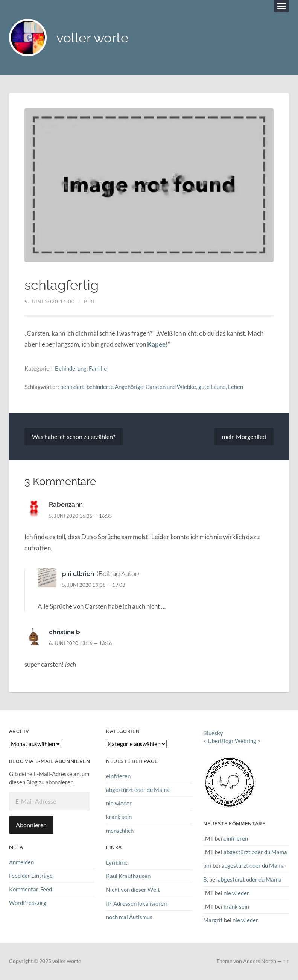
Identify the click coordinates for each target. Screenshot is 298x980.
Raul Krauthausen (128, 876)
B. (206, 879)
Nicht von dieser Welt (133, 890)
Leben (236, 387)
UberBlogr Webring (232, 741)
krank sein (119, 817)
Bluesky (213, 733)
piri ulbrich (78, 574)
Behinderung (71, 368)
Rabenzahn (66, 504)
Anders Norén (260, 961)
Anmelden (21, 862)
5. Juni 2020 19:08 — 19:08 (94, 585)
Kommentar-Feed (30, 889)
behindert (72, 387)
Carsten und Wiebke (171, 387)
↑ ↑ (286, 961)
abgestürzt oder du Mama (138, 790)
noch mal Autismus (129, 917)
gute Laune (212, 387)
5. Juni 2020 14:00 (50, 302)
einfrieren (118, 776)
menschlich (120, 831)
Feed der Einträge (31, 876)
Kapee (156, 344)
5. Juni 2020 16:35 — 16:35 (81, 516)
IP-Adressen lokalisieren (136, 903)
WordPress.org (28, 903)
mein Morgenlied (244, 436)
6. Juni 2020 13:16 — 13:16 (81, 643)
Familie (98, 368)
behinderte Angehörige (115, 387)
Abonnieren (31, 825)
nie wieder (119, 803)
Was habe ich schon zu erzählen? (74, 436)
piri (89, 302)
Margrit (213, 920)
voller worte (93, 38)
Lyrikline (117, 862)
